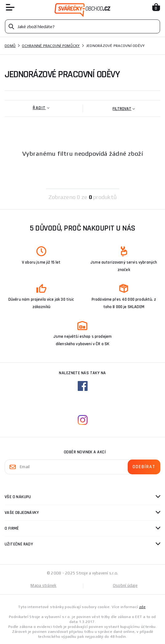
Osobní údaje (125, 585)
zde (142, 607)
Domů (10, 46)
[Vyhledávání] (82, 26)
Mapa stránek (43, 585)
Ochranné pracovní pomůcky (51, 46)
